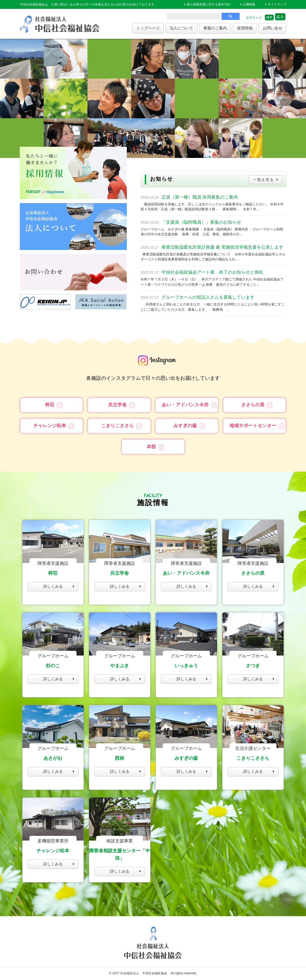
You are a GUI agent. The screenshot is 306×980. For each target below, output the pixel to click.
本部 (151, 447)
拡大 (280, 17)
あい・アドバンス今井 (185, 405)
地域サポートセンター (253, 426)
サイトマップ (277, 4)
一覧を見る (263, 180)
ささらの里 (253, 405)
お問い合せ (273, 28)
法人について (182, 28)
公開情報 (249, 4)
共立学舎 (117, 405)
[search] (193, 17)
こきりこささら (117, 426)
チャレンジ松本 (50, 426)
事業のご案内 (215, 28)
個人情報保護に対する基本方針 (209, 4)
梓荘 (50, 405)
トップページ (148, 28)
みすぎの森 (185, 426)
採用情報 (245, 28)
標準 (269, 17)
